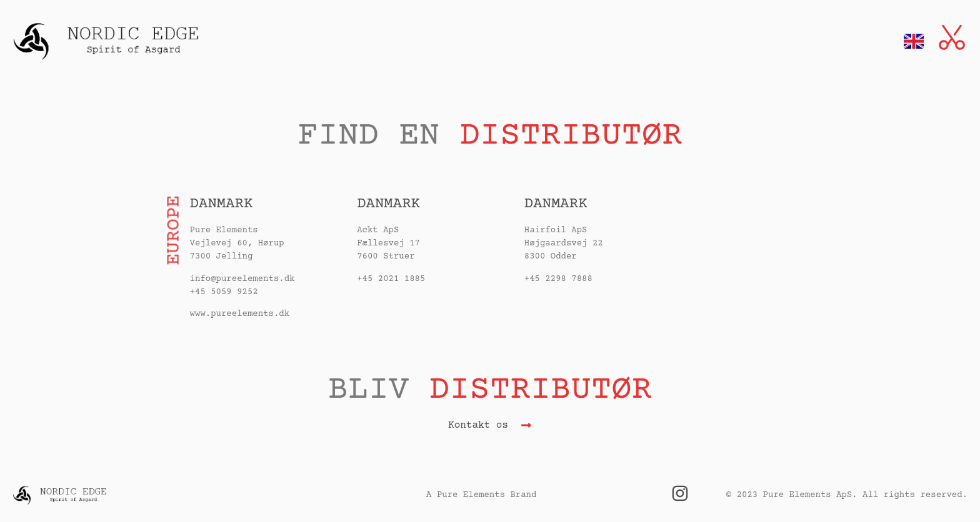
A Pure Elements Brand (481, 495)
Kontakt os (478, 425)
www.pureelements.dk (240, 314)
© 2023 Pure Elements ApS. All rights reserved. (847, 495)
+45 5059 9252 (224, 292)
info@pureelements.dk (242, 279)
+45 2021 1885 (391, 279)
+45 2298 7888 (558, 279)
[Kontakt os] (526, 425)
